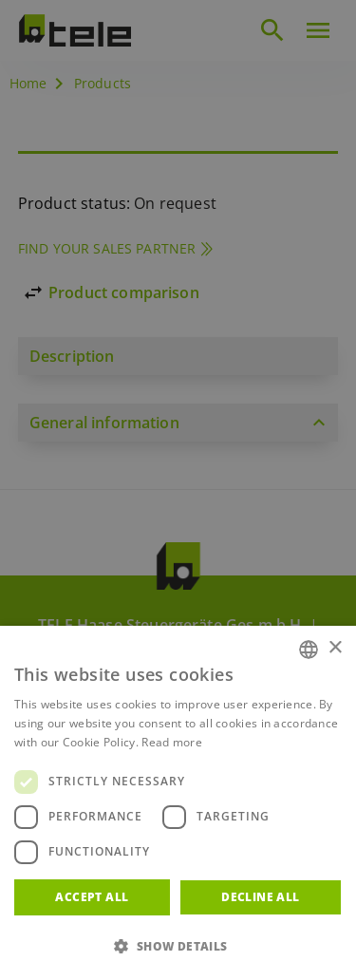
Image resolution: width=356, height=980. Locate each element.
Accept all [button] (92, 897)
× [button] (335, 648)
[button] (178, 947)
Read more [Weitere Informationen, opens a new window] (172, 742)
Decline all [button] (260, 897)
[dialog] (178, 490)
